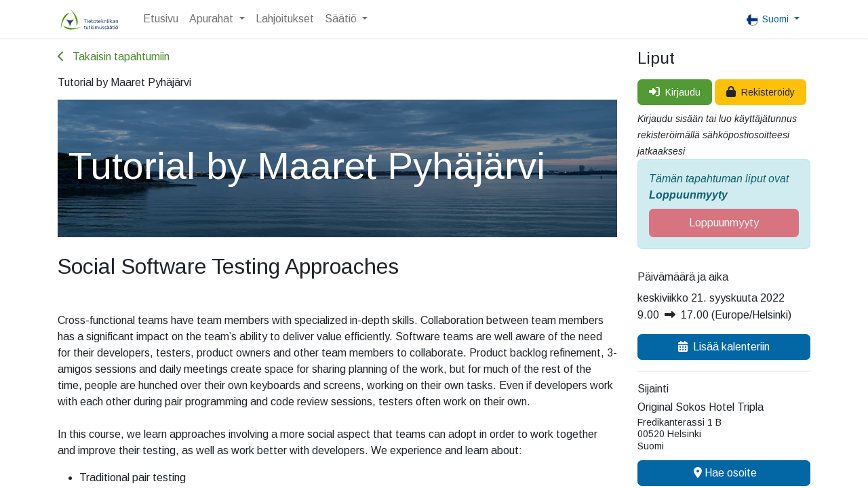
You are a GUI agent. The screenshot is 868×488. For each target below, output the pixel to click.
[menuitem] (161, 19)
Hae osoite (724, 473)
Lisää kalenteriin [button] (724, 347)
